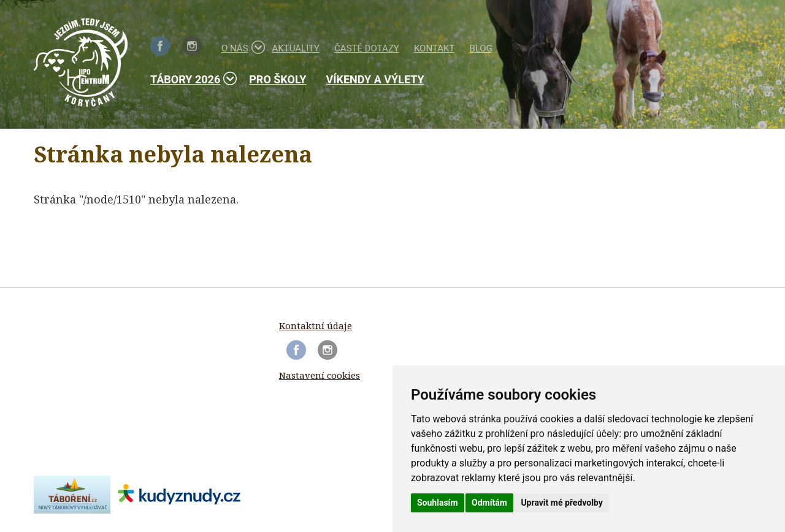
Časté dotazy (367, 48)
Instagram (192, 46)
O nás (239, 47)
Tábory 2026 (190, 79)
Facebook (160, 46)
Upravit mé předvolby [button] (561, 503)
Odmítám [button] (489, 503)
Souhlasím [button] (438, 503)
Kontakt (435, 48)
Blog (481, 48)
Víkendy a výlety (375, 79)
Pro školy (278, 79)
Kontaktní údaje (316, 325)
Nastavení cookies (320, 375)
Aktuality (296, 48)
